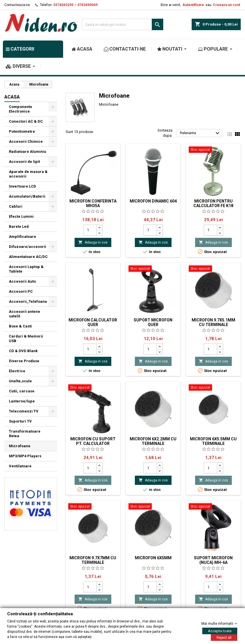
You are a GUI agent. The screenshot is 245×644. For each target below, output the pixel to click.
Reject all (224, 637)
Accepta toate (220, 631)
